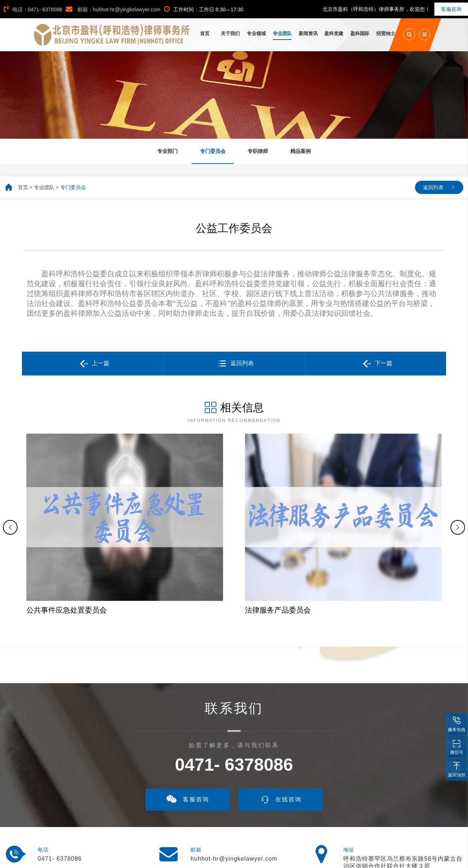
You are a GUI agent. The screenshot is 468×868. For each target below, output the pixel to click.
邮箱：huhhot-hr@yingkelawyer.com (113, 10)
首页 (23, 187)
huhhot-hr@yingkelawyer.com (234, 797)
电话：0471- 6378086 (33, 10)
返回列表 (433, 187)
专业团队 (44, 187)
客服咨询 (451, 9)
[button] (10, 496)
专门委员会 (73, 187)
